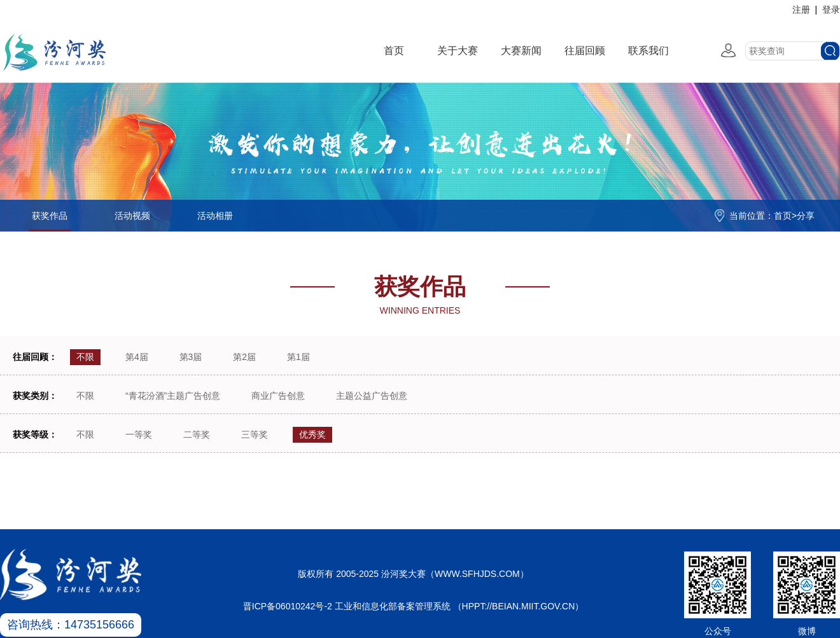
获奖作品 (50, 216)
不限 (85, 357)
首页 (394, 51)
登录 (831, 10)
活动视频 (132, 216)
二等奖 (197, 434)
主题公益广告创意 (372, 396)
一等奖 (139, 434)
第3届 (191, 357)
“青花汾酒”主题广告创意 (173, 396)
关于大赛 (458, 51)
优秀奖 (312, 434)
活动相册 (215, 216)
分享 (806, 216)
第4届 (137, 357)
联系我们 (648, 51)
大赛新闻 (521, 51)
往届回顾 (585, 51)
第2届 (244, 357)
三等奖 (255, 434)
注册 (801, 10)
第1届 (298, 357)
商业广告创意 (278, 396)
